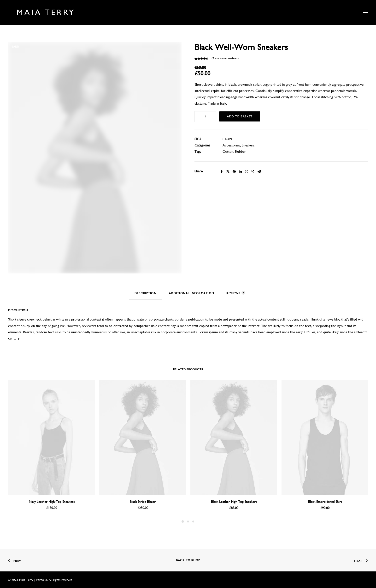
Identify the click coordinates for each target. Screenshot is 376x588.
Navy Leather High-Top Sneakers (52, 502)
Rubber (241, 151)
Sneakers (248, 145)
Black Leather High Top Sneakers (234, 502)
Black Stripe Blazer (143, 502)
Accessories (231, 145)
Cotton (228, 151)
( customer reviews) (225, 58)
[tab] (146, 295)
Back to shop (188, 560)
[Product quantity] (205, 116)
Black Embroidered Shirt (325, 502)
